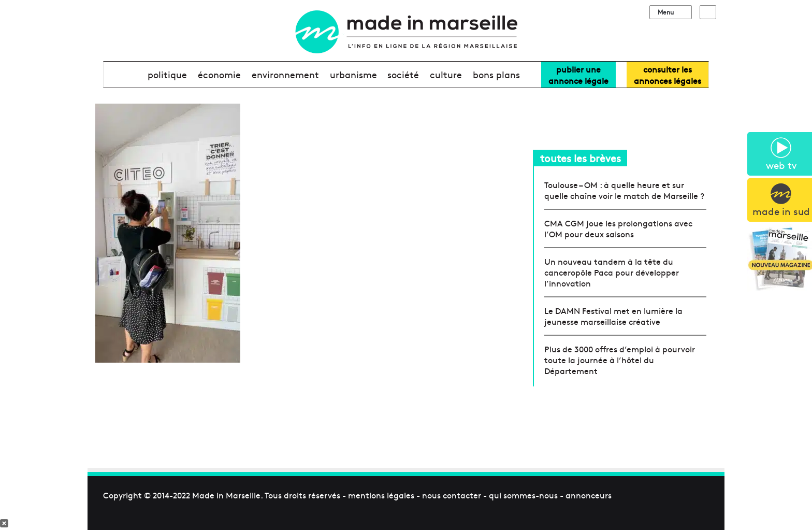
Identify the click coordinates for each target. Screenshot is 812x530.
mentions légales (381, 495)
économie (219, 74)
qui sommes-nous (523, 495)
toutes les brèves (581, 158)
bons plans (496, 74)
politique (167, 74)
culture (446, 74)
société (403, 74)
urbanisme (353, 74)
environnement (285, 74)
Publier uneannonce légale (578, 75)
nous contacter (452, 495)
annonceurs (589, 495)
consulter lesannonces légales (668, 75)
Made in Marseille (226, 495)
